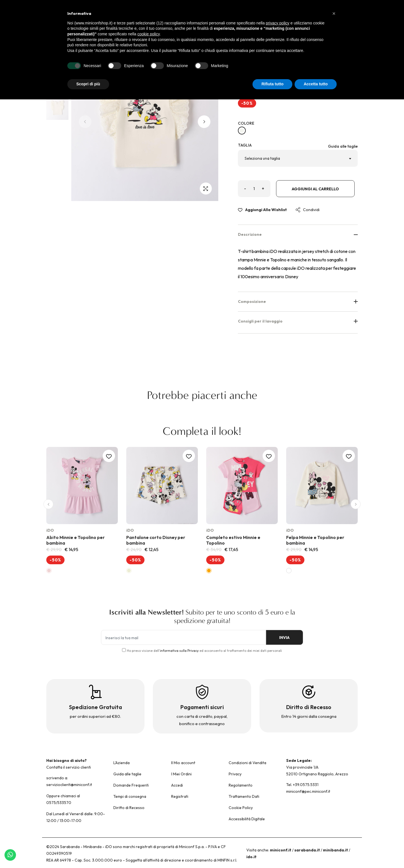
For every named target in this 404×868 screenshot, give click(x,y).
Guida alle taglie (343, 146)
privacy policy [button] (277, 23)
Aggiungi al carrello (315, 189)
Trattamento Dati (244, 796)
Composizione (298, 301)
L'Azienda (121, 763)
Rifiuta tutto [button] (273, 84)
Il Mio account (183, 763)
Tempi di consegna (130, 796)
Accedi (177, 785)
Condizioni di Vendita (247, 763)
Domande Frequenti (131, 785)
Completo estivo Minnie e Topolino (233, 540)
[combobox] (298, 158)
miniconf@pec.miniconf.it (308, 791)
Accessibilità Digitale (247, 819)
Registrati (180, 796)
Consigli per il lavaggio (298, 321)
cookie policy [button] (149, 34)
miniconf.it (281, 850)
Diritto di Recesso (129, 808)
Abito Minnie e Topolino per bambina (75, 540)
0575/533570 (59, 803)
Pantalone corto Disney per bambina (156, 540)
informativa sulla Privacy (179, 651)
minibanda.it (335, 850)
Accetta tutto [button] (316, 84)
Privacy (235, 774)
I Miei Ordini (181, 774)
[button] (204, 122)
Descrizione (298, 234)
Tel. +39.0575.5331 (302, 785)
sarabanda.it (307, 850)
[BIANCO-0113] (242, 131)
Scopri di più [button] (88, 84)
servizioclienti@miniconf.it (69, 785)
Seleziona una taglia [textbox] (262, 158)
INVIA (284, 638)
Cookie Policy (241, 808)
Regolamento (241, 785)
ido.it (251, 857)
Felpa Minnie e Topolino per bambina (315, 540)
